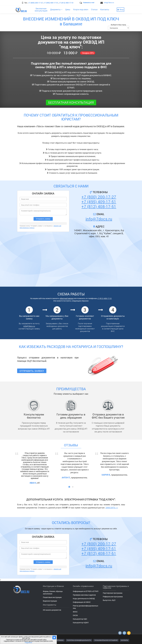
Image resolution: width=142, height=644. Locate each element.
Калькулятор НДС (80, 619)
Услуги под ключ (81, 9)
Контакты (105, 9)
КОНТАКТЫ (125, 640)
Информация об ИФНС (82, 602)
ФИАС (75, 612)
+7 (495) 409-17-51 (51, 3)
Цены (68, 9)
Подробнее (28, 642)
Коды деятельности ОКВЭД (84, 598)
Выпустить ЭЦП (109, 600)
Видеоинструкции (50, 601)
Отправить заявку (32, 371)
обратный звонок (67, 298)
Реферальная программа (113, 597)
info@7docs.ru (109, 3)
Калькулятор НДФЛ (81, 623)
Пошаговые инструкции (52, 597)
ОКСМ (75, 615)
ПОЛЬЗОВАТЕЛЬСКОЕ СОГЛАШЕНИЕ (106, 640)
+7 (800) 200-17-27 (36, 3)
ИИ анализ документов (52, 610)
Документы (56, 9)
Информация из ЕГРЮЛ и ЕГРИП (86, 591)
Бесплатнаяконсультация (41, 10)
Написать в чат (89, 3)
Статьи (94, 9)
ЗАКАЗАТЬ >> (112, 508)
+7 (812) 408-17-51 (66, 3)
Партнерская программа (113, 593)
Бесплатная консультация (71, 102)
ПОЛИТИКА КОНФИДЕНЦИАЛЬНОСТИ (79, 640)
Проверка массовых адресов (84, 595)
